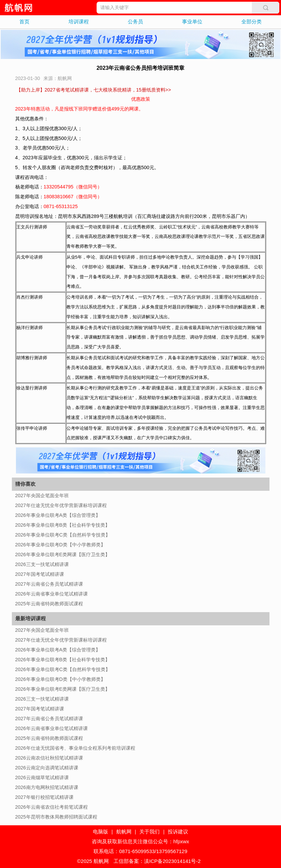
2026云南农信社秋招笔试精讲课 (49, 758)
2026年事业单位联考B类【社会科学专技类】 (63, 525)
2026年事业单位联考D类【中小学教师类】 (60, 545)
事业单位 (192, 22)
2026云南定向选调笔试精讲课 (47, 768)
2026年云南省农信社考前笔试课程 (52, 807)
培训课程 (79, 22)
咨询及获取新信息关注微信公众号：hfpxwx (140, 841)
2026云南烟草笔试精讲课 (42, 778)
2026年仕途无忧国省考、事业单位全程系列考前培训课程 (75, 748)
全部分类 (252, 22)
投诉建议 (178, 832)
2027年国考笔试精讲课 (40, 574)
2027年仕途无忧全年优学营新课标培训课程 (61, 505)
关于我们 (149, 832)
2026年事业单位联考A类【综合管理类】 (58, 515)
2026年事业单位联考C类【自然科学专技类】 (63, 535)
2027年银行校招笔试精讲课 (44, 797)
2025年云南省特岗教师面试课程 (49, 604)
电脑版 (101, 832)
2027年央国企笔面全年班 (42, 496)
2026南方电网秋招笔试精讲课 (47, 787)
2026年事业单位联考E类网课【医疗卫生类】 (63, 554)
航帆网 (124, 832)
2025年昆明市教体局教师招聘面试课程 (56, 817)
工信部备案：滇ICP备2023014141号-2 (157, 861)
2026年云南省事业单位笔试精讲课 (52, 594)
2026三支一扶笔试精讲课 (42, 564)
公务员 (135, 22)
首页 (24, 22)
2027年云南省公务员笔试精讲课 (49, 584)
